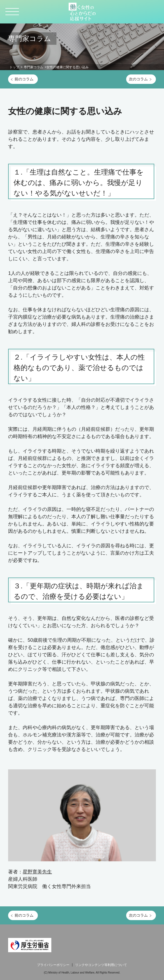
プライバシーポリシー (53, 965)
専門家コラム (34, 67)
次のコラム (138, 79)
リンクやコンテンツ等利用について (101, 965)
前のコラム (24, 79)
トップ (14, 67)
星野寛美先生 (37, 872)
